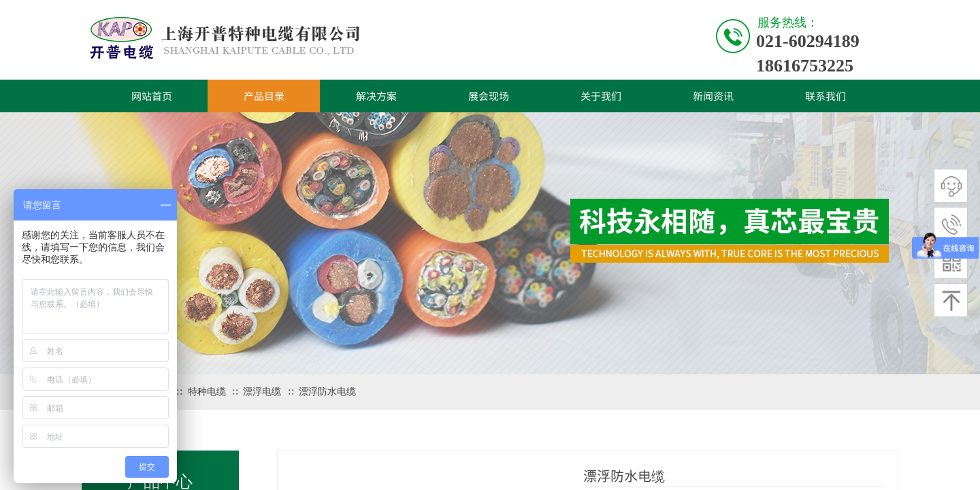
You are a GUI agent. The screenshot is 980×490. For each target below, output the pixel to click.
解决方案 (376, 96)
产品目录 (264, 96)
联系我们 (826, 96)
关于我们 (601, 96)
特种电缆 (207, 392)
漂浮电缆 (262, 392)
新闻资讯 (713, 96)
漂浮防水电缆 (327, 392)
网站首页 (152, 96)
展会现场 (489, 96)
